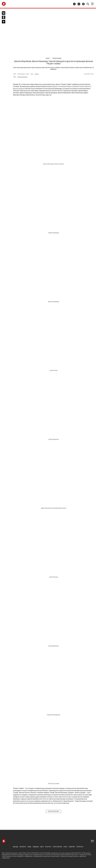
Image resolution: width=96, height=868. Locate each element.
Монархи (23, 847)
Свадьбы (36, 847)
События (72, 847)
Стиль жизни (57, 847)
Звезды (15, 847)
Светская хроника (22, 77)
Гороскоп (80, 847)
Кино (65, 847)
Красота (48, 847)
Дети (42, 847)
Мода (29, 847)
